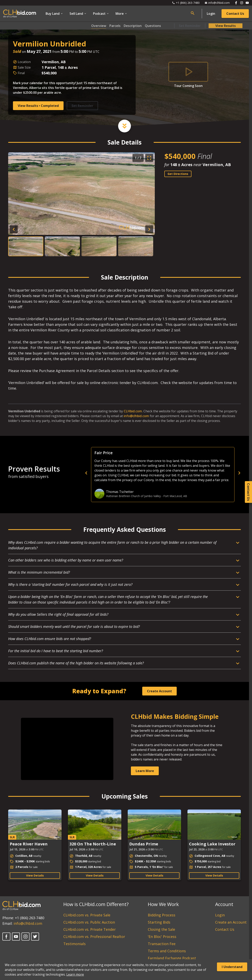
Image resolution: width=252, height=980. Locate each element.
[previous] (156, 473)
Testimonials (75, 944)
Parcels (115, 26)
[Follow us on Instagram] (242, 3)
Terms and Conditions (167, 951)
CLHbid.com (133, 411)
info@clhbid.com (136, 416)
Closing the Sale (161, 929)
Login (211, 14)
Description (133, 26)
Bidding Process (162, 915)
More (121, 14)
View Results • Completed (38, 106)
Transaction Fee (162, 944)
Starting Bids (159, 922)
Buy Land (54, 14)
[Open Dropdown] (125, 547)
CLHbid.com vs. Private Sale (87, 915)
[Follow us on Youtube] (247, 3)
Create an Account (231, 922)
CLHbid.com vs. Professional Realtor (94, 937)
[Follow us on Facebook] (236, 3)
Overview (99, 26)
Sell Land (78, 14)
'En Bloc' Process (162, 937)
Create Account (159, 691)
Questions (153, 26)
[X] (35, 937)
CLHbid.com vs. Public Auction (89, 922)
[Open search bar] (193, 13)
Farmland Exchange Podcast (172, 958)
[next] (239, 473)
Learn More (145, 771)
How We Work (163, 904)
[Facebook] (6, 937)
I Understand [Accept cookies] (232, 967)
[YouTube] (16, 937)
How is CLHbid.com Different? (96, 904)
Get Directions (178, 174)
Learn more (75, 974)
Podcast (101, 14)
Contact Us (235, 14)
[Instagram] (25, 937)
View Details (35, 875)
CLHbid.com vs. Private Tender (90, 929)
